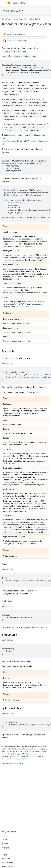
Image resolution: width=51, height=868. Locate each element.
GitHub (5, 840)
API (15, 19)
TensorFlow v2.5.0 (12, 11)
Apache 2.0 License (32, 751)
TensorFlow (6, 19)
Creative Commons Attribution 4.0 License (24, 749)
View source (7, 363)
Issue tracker (7, 859)
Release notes (8, 863)
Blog (4, 836)
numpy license (21, 759)
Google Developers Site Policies (19, 754)
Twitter (5, 844)
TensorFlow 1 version (14, 34)
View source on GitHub (15, 41)
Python (38, 19)
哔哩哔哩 (5, 848)
